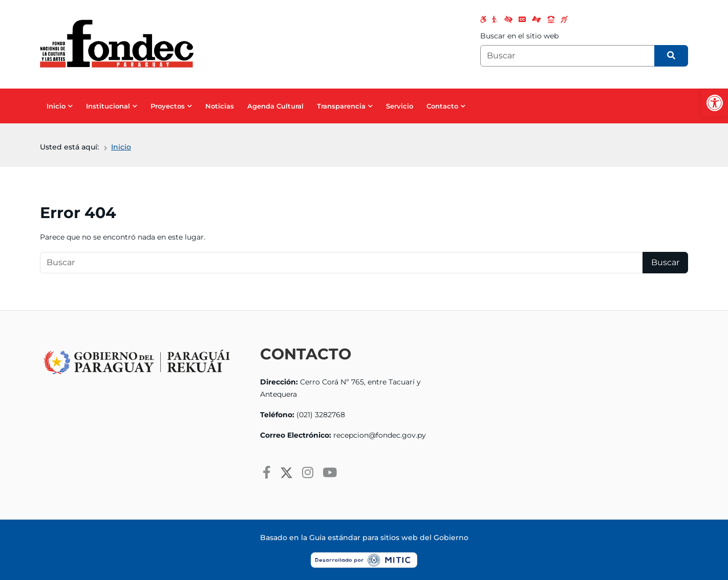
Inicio (56, 106)
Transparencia (341, 106)
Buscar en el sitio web (519, 36)
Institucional (108, 106)
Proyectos (168, 106)
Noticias (220, 106)
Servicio (400, 106)
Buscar (665, 262)
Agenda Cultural (275, 106)
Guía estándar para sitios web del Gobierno (389, 538)
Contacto (442, 106)
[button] (715, 103)
